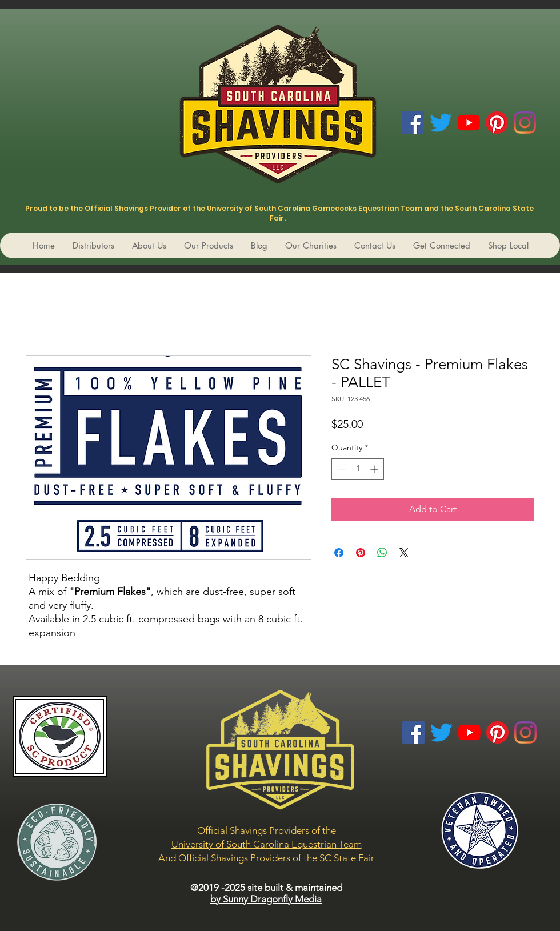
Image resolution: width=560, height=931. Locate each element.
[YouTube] (469, 123)
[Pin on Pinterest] (361, 553)
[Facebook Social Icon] (413, 123)
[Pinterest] (497, 123)
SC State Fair (347, 858)
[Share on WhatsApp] (382, 553)
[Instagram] (525, 123)
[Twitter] (441, 123)
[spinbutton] (358, 469)
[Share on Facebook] (339, 553)
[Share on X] (404, 553)
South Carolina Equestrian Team (293, 844)
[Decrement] (340, 469)
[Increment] (375, 469)
